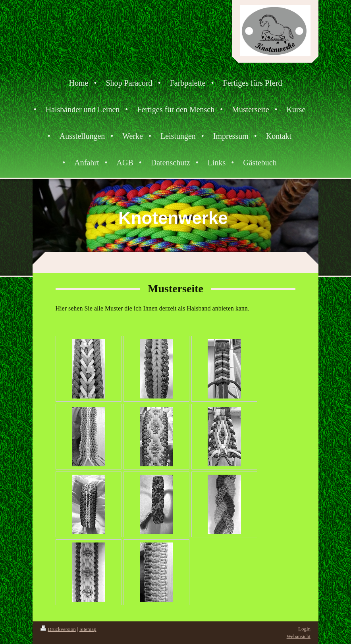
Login (304, 629)
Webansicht (299, 636)
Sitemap (88, 629)
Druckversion (58, 629)
